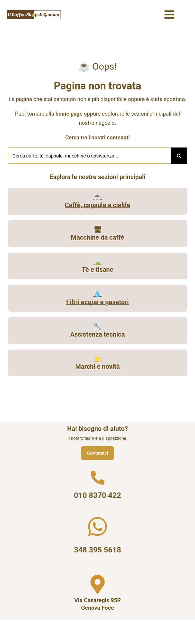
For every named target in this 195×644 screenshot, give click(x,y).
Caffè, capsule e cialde (97, 205)
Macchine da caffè (97, 238)
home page (69, 114)
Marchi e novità (98, 367)
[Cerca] (179, 156)
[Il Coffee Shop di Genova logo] (34, 12)
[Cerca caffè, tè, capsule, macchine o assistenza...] (89, 156)
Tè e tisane (98, 270)
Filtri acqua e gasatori (97, 302)
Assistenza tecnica (97, 335)
